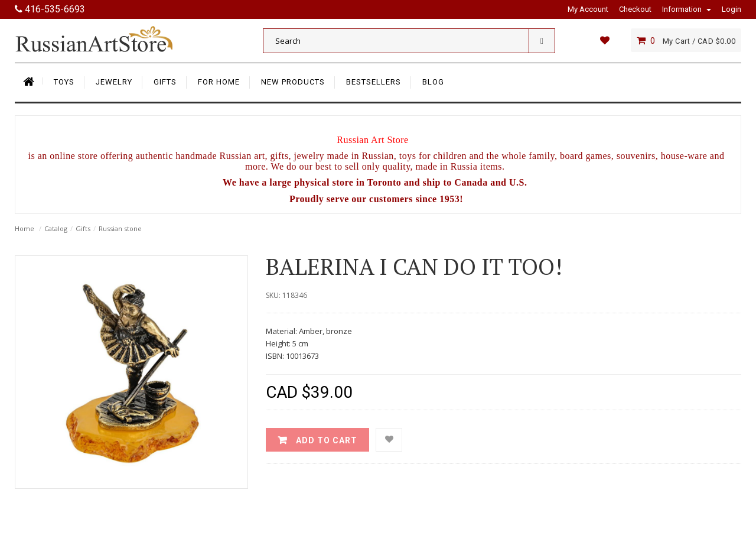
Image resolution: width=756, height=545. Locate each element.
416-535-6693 (50, 9)
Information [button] (687, 9)
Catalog (56, 228)
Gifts (83, 228)
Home (25, 228)
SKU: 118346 (286, 295)
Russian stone (120, 228)
